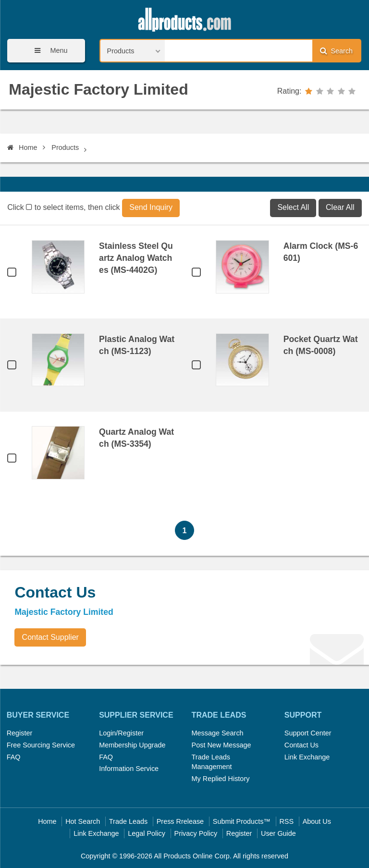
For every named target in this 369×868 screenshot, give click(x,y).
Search (336, 51)
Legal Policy (147, 833)
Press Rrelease (180, 821)
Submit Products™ (242, 821)
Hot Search (83, 821)
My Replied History (221, 779)
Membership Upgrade (132, 745)
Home (22, 147)
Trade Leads (128, 821)
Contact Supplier (50, 637)
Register (20, 733)
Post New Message (221, 745)
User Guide (278, 833)
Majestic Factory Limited (98, 89)
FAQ (14, 757)
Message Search (218, 733)
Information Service (129, 769)
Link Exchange (307, 757)
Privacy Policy (196, 833)
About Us (317, 821)
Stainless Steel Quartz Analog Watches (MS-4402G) (136, 258)
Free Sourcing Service (41, 745)
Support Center (308, 733)
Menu (48, 51)
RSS (286, 821)
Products (65, 147)
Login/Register (121, 733)
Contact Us (301, 745)
